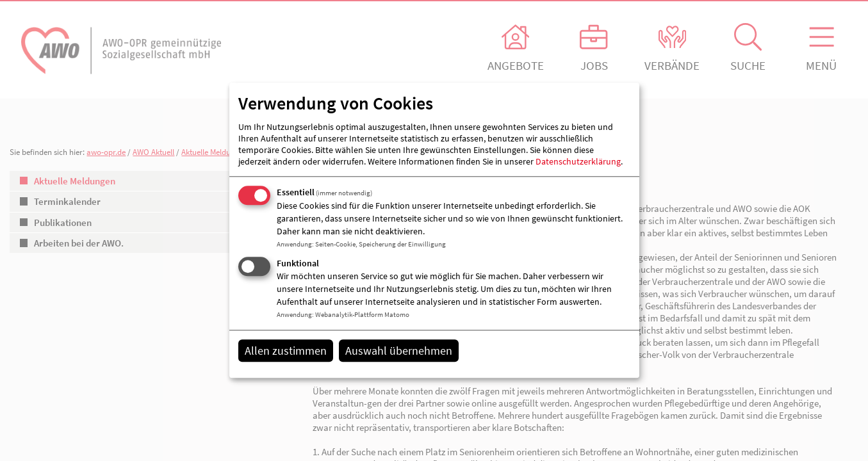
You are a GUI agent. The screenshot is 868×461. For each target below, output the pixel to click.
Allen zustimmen (286, 351)
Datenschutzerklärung (578, 161)
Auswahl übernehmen (399, 351)
